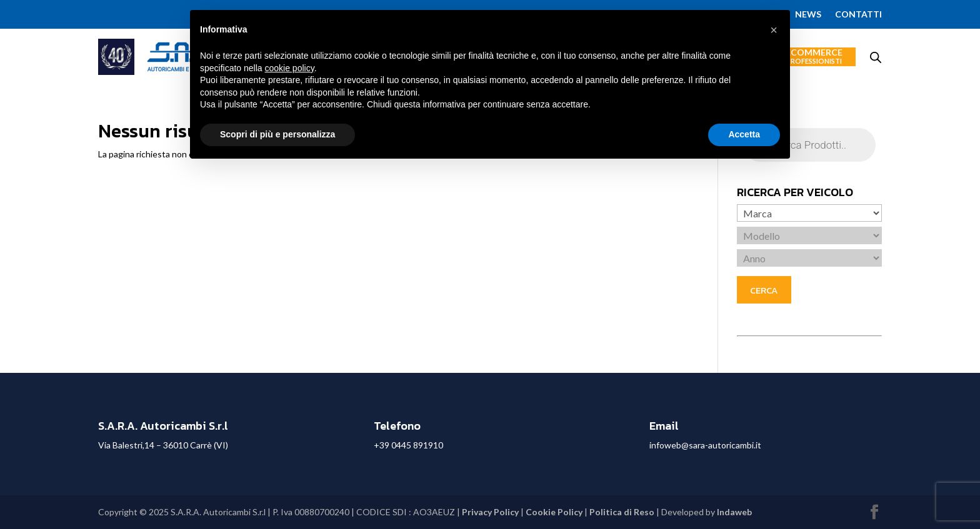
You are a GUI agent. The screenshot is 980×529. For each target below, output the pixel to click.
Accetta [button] (744, 134)
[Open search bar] (876, 57)
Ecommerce (814, 57)
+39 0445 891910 (408, 445)
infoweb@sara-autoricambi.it (705, 445)
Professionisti (814, 61)
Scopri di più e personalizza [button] (277, 134)
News (808, 15)
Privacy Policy (490, 512)
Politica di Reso (622, 512)
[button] (774, 30)
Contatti (858, 15)
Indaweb (734, 512)
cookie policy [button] (290, 68)
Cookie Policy (554, 512)
